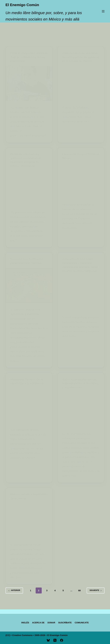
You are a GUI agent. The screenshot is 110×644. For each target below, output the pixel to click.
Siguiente (96, 597)
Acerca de (36, 622)
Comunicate (86, 622)
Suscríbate (67, 622)
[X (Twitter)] (55, 640)
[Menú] (103, 11)
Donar (51, 622)
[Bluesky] (48, 640)
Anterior (14, 597)
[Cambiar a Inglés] (21, 623)
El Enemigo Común (30, 4)
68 (79, 597)
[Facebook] (62, 640)
